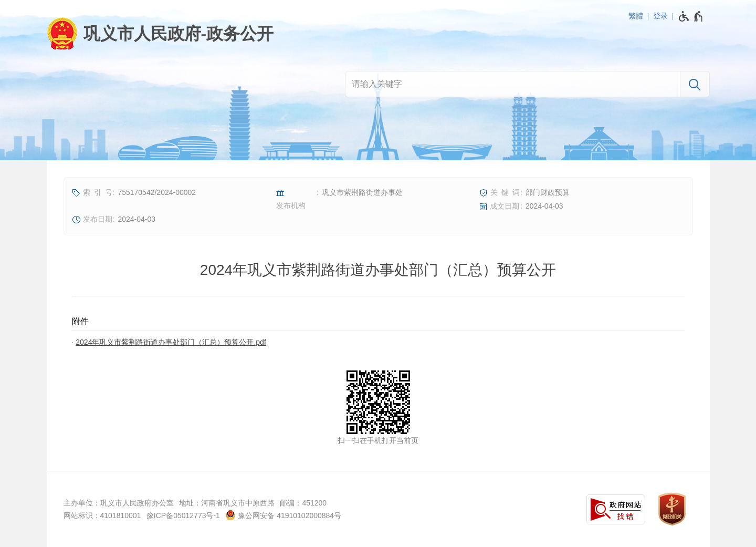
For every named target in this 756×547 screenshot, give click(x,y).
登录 (660, 16)
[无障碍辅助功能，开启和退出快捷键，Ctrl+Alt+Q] (691, 16)
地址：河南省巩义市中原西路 (227, 503)
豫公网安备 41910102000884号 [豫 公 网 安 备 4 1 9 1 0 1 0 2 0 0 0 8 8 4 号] (283, 515)
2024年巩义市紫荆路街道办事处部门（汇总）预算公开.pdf (171, 342)
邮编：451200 (303, 503)
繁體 (636, 16)
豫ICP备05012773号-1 (183, 515)
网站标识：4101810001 (102, 515)
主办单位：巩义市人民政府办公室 (119, 503)
